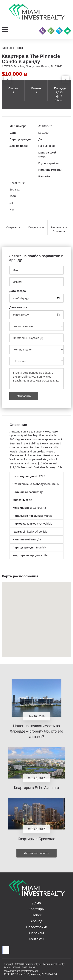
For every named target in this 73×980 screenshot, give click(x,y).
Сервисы (36, 933)
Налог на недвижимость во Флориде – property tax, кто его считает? (36, 731)
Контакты (36, 939)
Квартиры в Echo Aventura (36, 788)
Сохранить (13, 227)
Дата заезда (18, 291)
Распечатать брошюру (59, 229)
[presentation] (7, 80)
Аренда (37, 921)
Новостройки (37, 927)
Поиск (36, 915)
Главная (7, 48)
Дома (36, 903)
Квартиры (36, 909)
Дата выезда (18, 307)
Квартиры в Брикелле (36, 839)
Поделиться (36, 227)
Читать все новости (36, 853)
